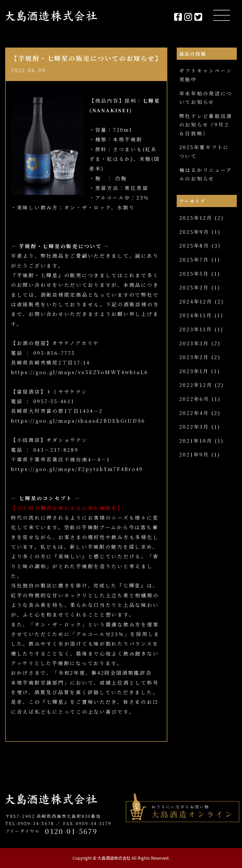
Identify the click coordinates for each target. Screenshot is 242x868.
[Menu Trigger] (222, 15)
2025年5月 (194, 274)
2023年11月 (196, 329)
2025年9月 (194, 232)
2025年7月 (194, 260)
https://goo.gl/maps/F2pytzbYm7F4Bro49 (77, 469)
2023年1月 (194, 371)
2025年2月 (194, 287)
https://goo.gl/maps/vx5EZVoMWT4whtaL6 (80, 372)
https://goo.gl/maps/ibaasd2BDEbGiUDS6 (78, 421)
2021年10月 (196, 441)
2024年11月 (196, 315)
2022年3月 (194, 427)
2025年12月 (196, 218)
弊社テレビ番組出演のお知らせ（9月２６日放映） (206, 125)
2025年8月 (194, 246)
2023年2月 (194, 357)
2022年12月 (196, 385)
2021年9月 (194, 454)
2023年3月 (194, 343)
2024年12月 (196, 301)
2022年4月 (194, 413)
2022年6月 (194, 399)
